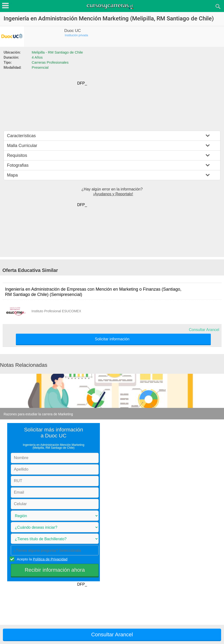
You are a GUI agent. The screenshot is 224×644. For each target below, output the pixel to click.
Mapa (12, 175)
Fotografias (18, 165)
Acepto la (41, 559)
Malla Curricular (22, 146)
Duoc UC (73, 31)
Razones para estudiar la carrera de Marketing (38, 414)
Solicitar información (112, 339)
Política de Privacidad (50, 559)
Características (21, 136)
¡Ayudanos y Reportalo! (113, 194)
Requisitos (17, 155)
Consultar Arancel (204, 330)
